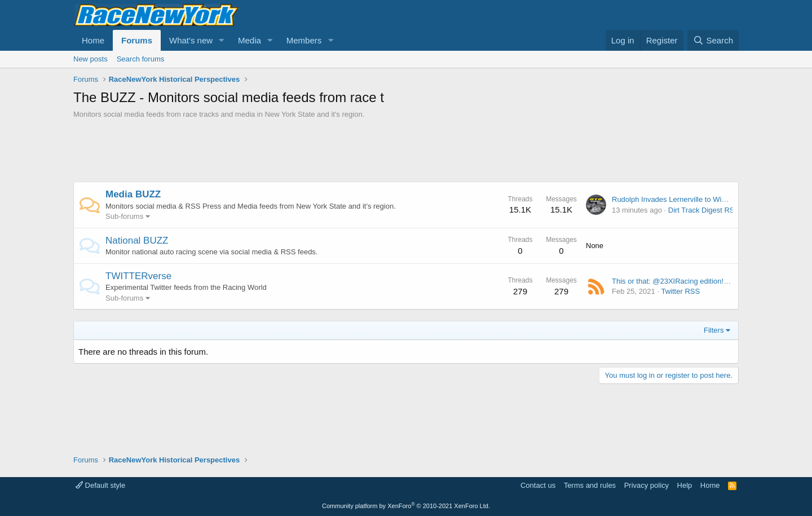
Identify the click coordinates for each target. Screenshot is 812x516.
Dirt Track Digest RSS (704, 210)
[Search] (713, 40)
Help (685, 485)
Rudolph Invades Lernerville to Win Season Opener (695, 199)
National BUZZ (137, 241)
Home (93, 40)
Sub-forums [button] (124, 216)
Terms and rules (590, 485)
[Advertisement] (406, 151)
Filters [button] (714, 330)
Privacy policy (646, 485)
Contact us (538, 485)
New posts (91, 59)
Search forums (141, 59)
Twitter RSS (680, 291)
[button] (222, 40)
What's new (191, 40)
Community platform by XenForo (406, 506)
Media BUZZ (133, 194)
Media (250, 40)
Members (304, 40)
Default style (100, 485)
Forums (137, 40)
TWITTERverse (138, 276)
